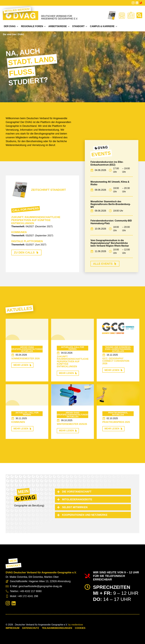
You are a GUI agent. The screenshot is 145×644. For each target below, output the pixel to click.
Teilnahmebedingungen (57, 628)
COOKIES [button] (80, 628)
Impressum (13, 628)
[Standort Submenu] (86, 26)
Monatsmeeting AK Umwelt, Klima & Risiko (110, 183)
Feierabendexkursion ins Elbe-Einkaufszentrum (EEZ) (107, 163)
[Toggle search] (139, 15)
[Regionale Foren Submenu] (45, 26)
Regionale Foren (32, 26)
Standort (78, 26)
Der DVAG (10, 26)
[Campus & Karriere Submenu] (116, 26)
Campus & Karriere (102, 26)
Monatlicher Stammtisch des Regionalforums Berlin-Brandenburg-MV (111, 204)
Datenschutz (31, 628)
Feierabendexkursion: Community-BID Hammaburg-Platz (111, 222)
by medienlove (76, 625)
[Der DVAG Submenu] (17, 26)
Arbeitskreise (58, 26)
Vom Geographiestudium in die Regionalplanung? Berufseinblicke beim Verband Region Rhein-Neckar (110, 243)
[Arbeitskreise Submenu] (69, 26)
